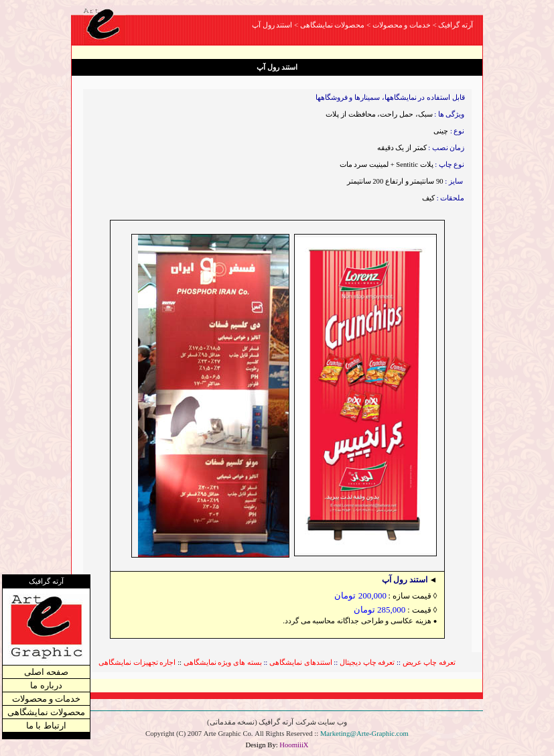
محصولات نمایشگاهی (46, 709)
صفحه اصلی (46, 669)
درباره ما (46, 683)
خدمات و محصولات (47, 696)
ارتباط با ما (46, 723)
